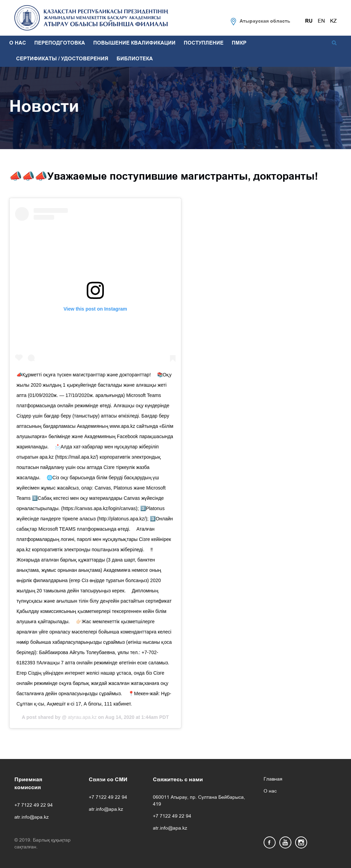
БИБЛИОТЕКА (135, 59)
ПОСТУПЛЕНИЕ (204, 43)
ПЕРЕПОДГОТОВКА (60, 43)
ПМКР (239, 43)
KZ (333, 21)
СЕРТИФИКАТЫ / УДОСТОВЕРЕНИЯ (62, 59)
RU (309, 21)
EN (321, 21)
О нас (270, 791)
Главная (273, 779)
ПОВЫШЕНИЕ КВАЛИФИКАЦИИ (134, 43)
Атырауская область (265, 21)
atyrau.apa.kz (82, 717)
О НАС (18, 43)
